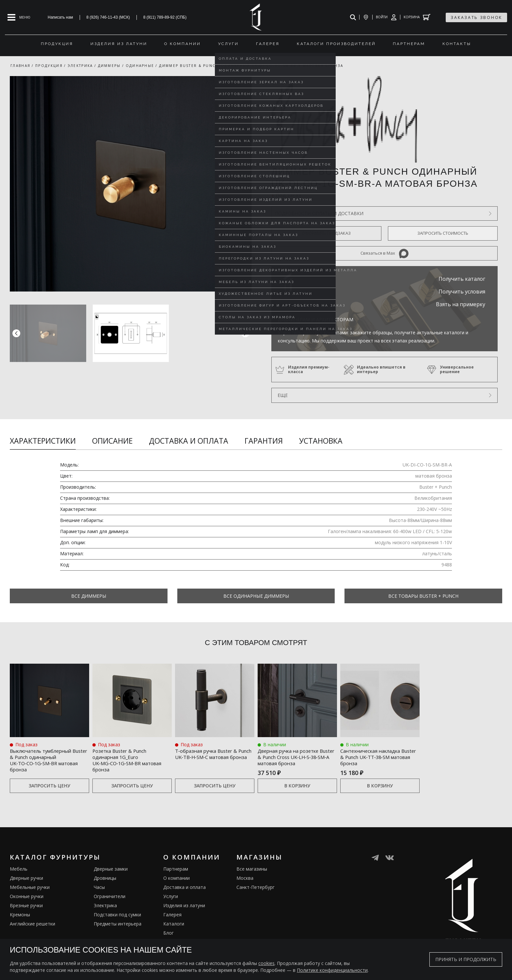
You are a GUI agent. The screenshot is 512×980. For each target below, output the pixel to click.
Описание (112, 441)
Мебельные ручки (30, 896)
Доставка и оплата (189, 441)
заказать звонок (476, 17)
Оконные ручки (27, 905)
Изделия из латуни (184, 915)
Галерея (172, 924)
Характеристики (43, 441)
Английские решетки (32, 933)
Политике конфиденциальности (332, 970)
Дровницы (105, 887)
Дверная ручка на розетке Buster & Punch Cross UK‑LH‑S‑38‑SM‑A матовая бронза (297, 760)
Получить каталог (462, 279)
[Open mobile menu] (19, 17)
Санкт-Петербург (256, 896)
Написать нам (60, 17)
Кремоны (20, 924)
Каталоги (174, 933)
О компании (176, 887)
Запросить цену (49, 795)
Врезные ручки (26, 915)
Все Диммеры (89, 596)
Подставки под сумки (117, 924)
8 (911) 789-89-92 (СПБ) (165, 17)
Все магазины (252, 878)
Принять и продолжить (466, 959)
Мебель (19, 878)
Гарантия (264, 441)
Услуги (171, 905)
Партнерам (176, 878)
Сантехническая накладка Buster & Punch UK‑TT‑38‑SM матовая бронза (378, 760)
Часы (99, 896)
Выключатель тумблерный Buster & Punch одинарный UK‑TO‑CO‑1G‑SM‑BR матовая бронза (42, 764)
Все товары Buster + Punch (423, 596)
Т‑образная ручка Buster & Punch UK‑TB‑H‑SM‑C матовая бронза (214, 757)
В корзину (297, 795)
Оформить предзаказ (326, 233)
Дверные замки (111, 878)
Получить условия (462, 292)
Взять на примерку (461, 304)
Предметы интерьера (118, 933)
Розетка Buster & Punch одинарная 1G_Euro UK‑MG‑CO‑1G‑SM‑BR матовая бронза (127, 760)
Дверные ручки (26, 887)
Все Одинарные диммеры (256, 596)
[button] (245, 333)
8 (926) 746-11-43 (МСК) (108, 17)
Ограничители (110, 905)
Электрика (105, 915)
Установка (321, 441)
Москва (245, 887)
